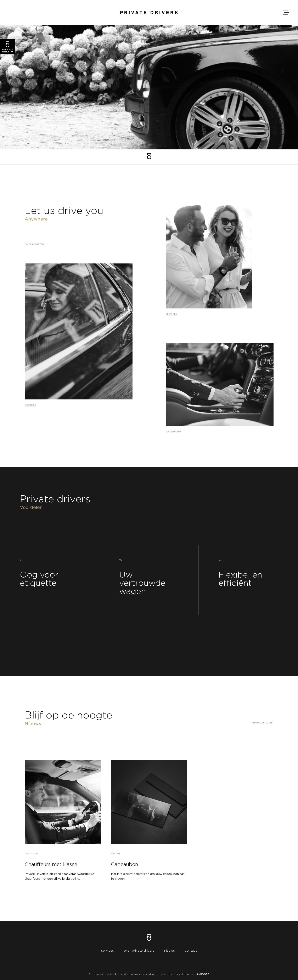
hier (183, 974)
